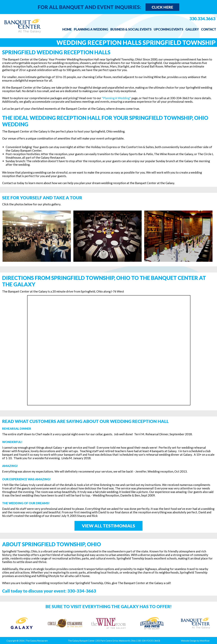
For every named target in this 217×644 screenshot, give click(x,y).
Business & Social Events (131, 29)
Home (67, 29)
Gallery (192, 29)
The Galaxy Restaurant (37, 641)
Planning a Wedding (91, 29)
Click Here (162, 7)
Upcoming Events (168, 29)
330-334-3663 (82, 591)
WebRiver (205, 641)
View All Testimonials (108, 526)
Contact (209, 29)
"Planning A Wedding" (116, 98)
